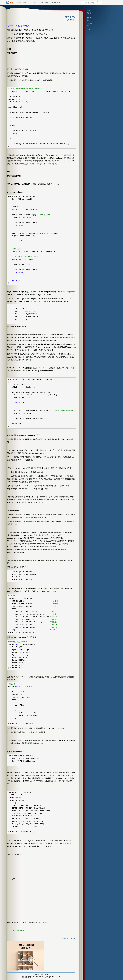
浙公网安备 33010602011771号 (33, 977)
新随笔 (89, 18)
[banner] (10, 3)
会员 (19, 2)
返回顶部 (73, 939)
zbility (26, 922)
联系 (88, 21)
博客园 (37, 974)
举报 (47, 922)
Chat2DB (56, 3)
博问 (36, 2)
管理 (88, 26)
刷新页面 (65, 939)
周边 (24, 2)
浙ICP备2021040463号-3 (52, 977)
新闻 (30, 2)
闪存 (41, 2)
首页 (88, 16)
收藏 (43, 922)
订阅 (88, 23)
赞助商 (48, 2)
